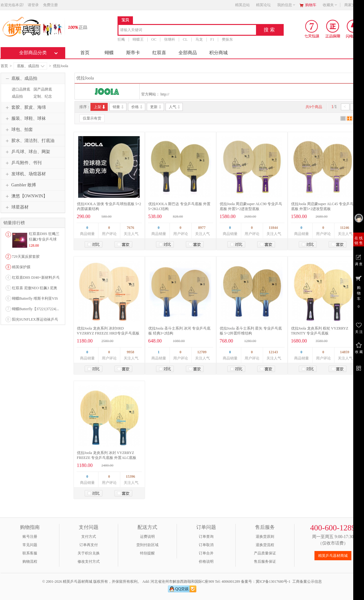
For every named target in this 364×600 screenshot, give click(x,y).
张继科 (170, 39)
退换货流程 (265, 545)
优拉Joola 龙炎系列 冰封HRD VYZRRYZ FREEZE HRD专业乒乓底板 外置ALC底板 (108, 333)
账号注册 (30, 537)
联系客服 (30, 553)
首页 (85, 53)
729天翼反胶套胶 (26, 257)
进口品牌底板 (20, 92)
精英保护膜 (21, 267)
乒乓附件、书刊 (23, 163)
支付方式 (89, 537)
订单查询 (206, 537)
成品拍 (17, 96)
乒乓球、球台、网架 (27, 152)
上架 (100, 107)
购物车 (311, 5)
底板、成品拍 (31, 66)
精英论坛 (263, 5)
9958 (130, 352)
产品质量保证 (265, 553)
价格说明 (206, 561)
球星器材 (16, 207)
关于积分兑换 (89, 553)
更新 (156, 107)
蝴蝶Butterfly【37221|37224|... (36, 309)
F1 (212, 39)
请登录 (33, 5)
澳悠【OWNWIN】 (26, 196)
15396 (130, 476)
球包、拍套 (18, 130)
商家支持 (354, 5)
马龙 (199, 39)
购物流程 (30, 561)
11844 (273, 228)
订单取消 (206, 545)
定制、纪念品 (42, 99)
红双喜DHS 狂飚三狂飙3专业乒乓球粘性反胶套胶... (44, 239)
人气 (175, 107)
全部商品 (188, 53)
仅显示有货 (92, 118)
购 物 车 (359, 292)
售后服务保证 (265, 561)
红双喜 (159, 53)
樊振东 (227, 39)
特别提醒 (147, 553)
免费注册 (50, 5)
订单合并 (206, 553)
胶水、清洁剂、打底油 (29, 141)
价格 (137, 107)
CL (185, 39)
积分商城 (218, 53)
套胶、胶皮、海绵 (25, 107)
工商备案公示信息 (307, 582)
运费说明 (147, 537)
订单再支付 (89, 545)
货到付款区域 (147, 545)
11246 (344, 228)
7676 (130, 228)
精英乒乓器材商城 (333, 556)
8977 (202, 228)
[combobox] (187, 30)
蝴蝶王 (138, 39)
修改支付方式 (89, 561)
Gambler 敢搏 (20, 185)
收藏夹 (330, 5)
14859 (345, 352)
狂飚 (121, 39)
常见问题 (30, 545)
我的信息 (286, 5)
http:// (165, 94)
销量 (119, 107)
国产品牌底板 (42, 92)
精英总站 (242, 5)
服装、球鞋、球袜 (25, 119)
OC (154, 39)
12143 (273, 352)
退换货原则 (265, 537)
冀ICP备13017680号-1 (273, 582)
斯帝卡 (133, 53)
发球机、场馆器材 (25, 174)
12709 (202, 352)
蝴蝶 (109, 53)
